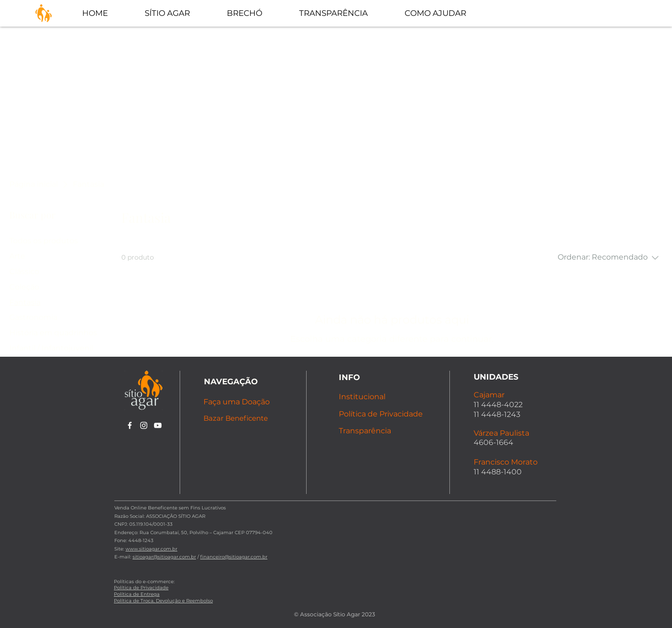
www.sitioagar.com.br (151, 549)
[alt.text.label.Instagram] (144, 425)
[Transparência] (383, 431)
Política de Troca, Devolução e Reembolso (163, 601)
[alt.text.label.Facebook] (130, 425)
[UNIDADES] (507, 377)
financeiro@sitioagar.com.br (234, 557)
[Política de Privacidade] (383, 414)
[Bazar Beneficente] (239, 418)
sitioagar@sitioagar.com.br (164, 557)
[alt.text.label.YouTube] (158, 425)
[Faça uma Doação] (241, 402)
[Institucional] (372, 397)
